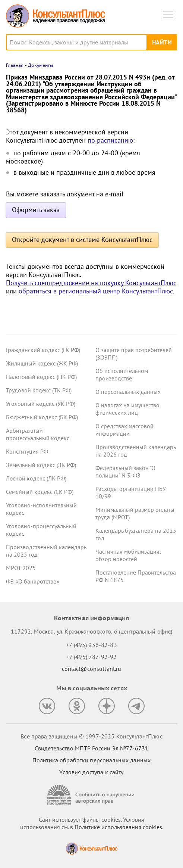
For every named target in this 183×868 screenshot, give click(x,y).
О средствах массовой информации (124, 430)
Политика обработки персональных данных (91, 760)
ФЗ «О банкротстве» (33, 581)
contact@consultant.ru (92, 669)
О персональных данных (128, 392)
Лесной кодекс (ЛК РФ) (36, 478)
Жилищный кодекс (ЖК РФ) (42, 363)
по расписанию (110, 140)
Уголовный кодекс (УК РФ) (41, 404)
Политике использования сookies (118, 827)
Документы (40, 65)
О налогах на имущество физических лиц (127, 409)
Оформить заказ (36, 210)
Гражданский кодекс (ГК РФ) (43, 350)
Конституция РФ (27, 451)
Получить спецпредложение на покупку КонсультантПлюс (91, 283)
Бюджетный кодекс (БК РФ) (42, 417)
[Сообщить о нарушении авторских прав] (92, 795)
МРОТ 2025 (21, 568)
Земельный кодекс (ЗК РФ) (41, 465)
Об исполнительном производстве (122, 374)
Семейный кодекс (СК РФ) (40, 492)
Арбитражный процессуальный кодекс (38, 434)
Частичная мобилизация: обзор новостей (128, 555)
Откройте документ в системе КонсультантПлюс (82, 239)
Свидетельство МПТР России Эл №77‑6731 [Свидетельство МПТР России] (91, 748)
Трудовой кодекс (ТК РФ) (39, 390)
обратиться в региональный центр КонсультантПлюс (96, 291)
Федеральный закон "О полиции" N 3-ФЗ (125, 472)
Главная (15, 65)
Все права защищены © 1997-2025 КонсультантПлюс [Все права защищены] (91, 736)
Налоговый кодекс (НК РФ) (41, 377)
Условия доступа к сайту (91, 772)
